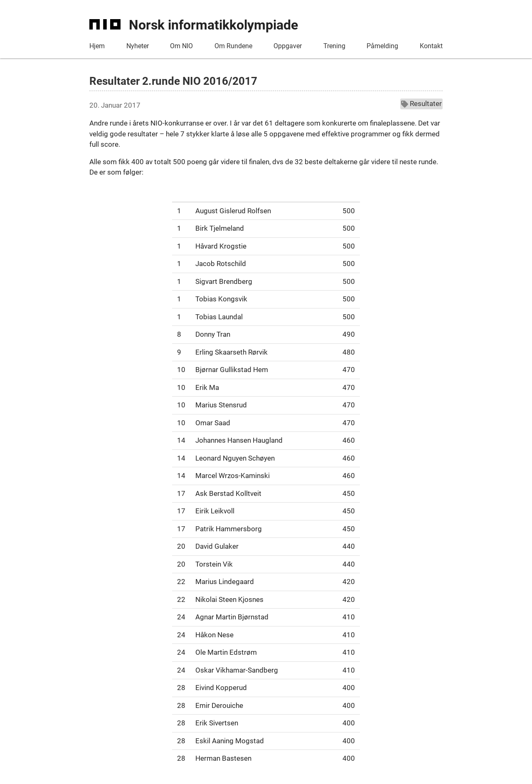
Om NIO (181, 46)
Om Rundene (233, 46)
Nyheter (138, 46)
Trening (334, 46)
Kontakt (431, 46)
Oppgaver (288, 46)
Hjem (97, 46)
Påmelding (382, 46)
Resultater (421, 104)
